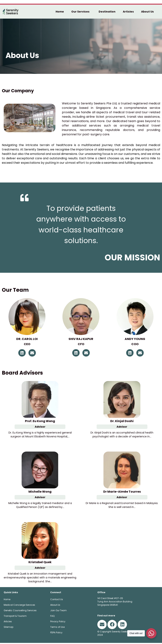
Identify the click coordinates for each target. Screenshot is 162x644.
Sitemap (8, 628)
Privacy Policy (58, 622)
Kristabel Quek (40, 563)
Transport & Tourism (15, 617)
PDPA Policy (56, 633)
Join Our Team (58, 611)
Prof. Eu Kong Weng (40, 422)
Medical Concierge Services (19, 606)
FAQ (52, 617)
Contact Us (57, 600)
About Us (148, 12)
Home (60, 12)
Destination (107, 12)
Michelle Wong (40, 493)
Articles (128, 12)
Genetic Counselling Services (20, 611)
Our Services (81, 12)
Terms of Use (57, 628)
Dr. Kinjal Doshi (122, 422)
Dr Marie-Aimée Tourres (122, 493)
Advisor (40, 428)
